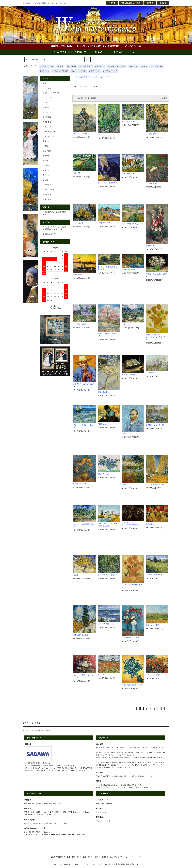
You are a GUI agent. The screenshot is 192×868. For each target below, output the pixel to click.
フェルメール (45, 71)
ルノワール (133, 66)
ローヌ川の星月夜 (85, 66)
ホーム (75, 77)
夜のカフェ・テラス (47, 66)
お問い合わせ (119, 52)
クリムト (82, 71)
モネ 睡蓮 (144, 66)
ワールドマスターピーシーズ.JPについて (70, 52)
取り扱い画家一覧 (49, 234)
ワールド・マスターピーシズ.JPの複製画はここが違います (55, 228)
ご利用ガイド (100, 52)
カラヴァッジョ (94, 71)
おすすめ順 (79, 98)
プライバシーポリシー (122, 857)
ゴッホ (74, 71)
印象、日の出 (71, 66)
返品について (88, 857)
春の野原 (60, 66)
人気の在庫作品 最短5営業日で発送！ (55, 213)
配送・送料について (74, 857)
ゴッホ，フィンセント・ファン (100, 77)
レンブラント (100, 66)
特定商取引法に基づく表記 (103, 857)
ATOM (139, 857)
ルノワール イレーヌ (110, 71)
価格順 (87, 98)
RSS (133, 857)
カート (136, 52)
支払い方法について (58, 857)
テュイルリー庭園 (157, 66)
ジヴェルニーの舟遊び (60, 71)
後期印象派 (83, 77)
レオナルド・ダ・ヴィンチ (117, 66)
